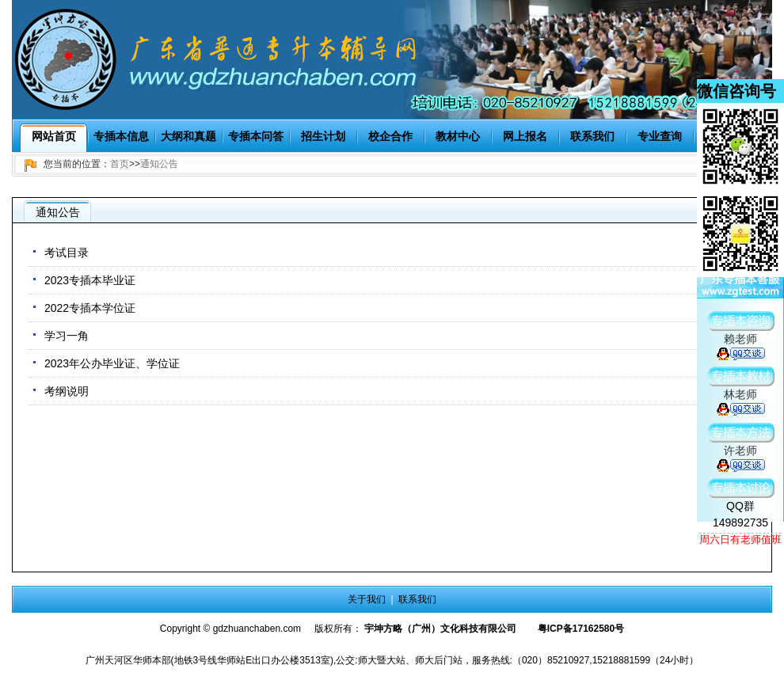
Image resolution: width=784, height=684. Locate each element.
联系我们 (592, 136)
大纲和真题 (188, 136)
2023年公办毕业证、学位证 (112, 363)
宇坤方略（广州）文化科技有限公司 (440, 629)
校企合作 (390, 136)
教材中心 (458, 136)
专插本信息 (121, 136)
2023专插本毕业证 (90, 280)
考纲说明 (67, 391)
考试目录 (67, 253)
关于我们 (367, 599)
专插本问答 (256, 136)
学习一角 (67, 336)
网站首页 (54, 136)
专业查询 (660, 136)
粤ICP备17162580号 (581, 629)
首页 (120, 164)
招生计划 (323, 136)
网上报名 (525, 136)
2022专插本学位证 (90, 308)
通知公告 (159, 164)
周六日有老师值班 (740, 540)
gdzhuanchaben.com (257, 629)
